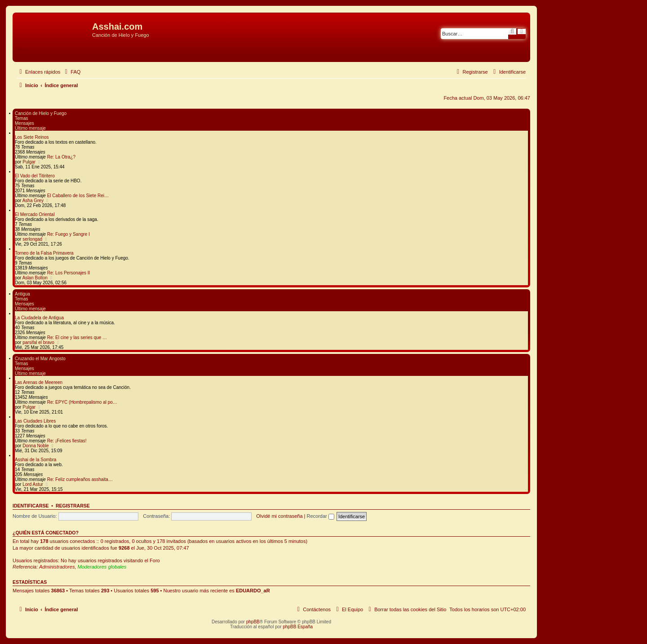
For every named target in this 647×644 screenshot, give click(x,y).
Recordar (321, 516)
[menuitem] (71, 72)
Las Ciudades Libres (35, 421)
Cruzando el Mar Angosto (40, 359)
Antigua (22, 294)
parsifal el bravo (38, 342)
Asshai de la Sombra (35, 460)
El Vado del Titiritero (35, 176)
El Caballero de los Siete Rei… (78, 196)
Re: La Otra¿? (61, 157)
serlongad (32, 239)
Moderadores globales (102, 567)
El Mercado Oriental (35, 214)
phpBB (253, 622)
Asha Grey (33, 201)
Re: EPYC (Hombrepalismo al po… (82, 402)
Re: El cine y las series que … (77, 337)
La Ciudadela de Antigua (39, 318)
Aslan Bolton (35, 278)
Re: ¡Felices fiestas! (67, 441)
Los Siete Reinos (32, 137)
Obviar (22, 49)
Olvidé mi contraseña (279, 516)
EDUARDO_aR (253, 591)
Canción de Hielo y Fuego (41, 113)
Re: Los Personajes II (69, 273)
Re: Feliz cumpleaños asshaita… (80, 479)
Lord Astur (33, 484)
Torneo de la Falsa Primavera (44, 253)
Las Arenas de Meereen (39, 382)
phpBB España (298, 627)
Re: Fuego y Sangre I (69, 234)
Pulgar (29, 162)
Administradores (57, 567)
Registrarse (73, 506)
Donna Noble (35, 446)
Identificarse (31, 506)
